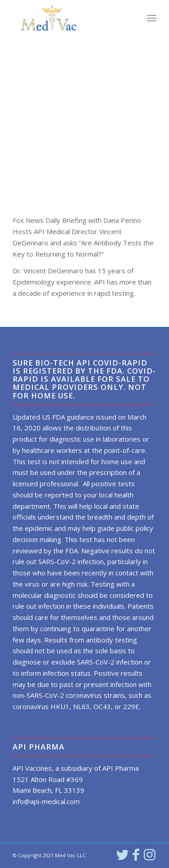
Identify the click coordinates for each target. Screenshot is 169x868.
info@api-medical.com (46, 801)
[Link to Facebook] (136, 854)
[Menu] (152, 18)
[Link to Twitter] (123, 854)
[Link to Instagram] (150, 854)
